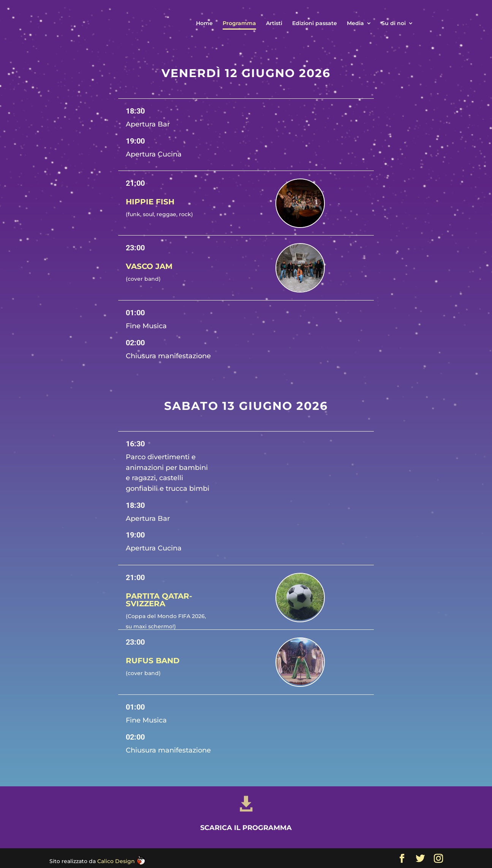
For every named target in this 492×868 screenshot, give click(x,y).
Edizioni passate (315, 24)
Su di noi (394, 24)
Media (355, 24)
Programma (239, 24)
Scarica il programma (246, 861)
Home (204, 24)
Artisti (274, 24)
